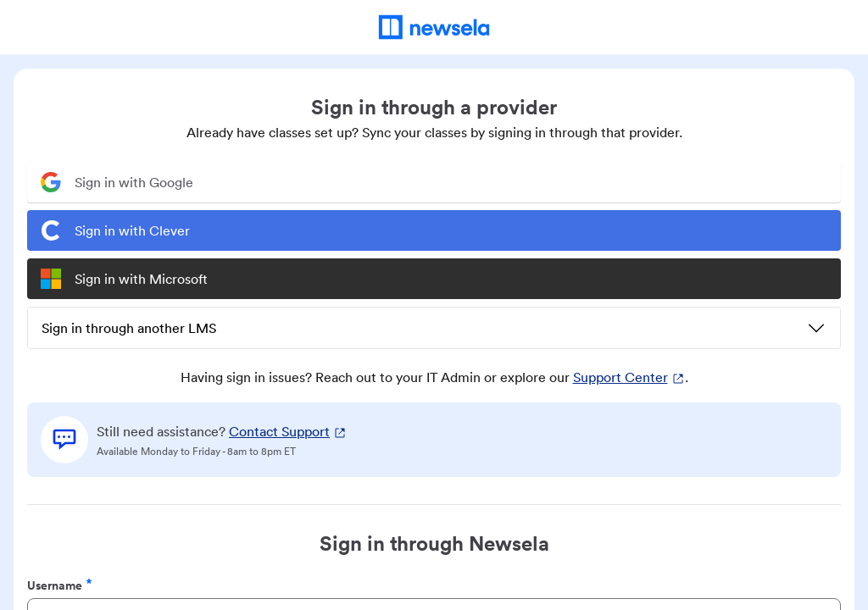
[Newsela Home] (434, 27)
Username (60, 585)
